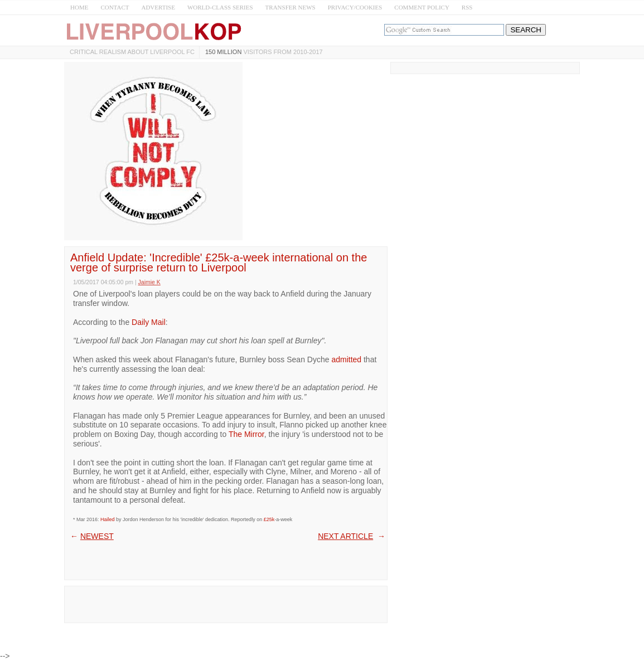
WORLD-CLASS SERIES (220, 7)
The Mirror (246, 434)
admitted (346, 359)
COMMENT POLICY (422, 7)
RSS (467, 7)
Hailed (108, 519)
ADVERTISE (158, 7)
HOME (79, 7)
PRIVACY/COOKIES (355, 7)
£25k (269, 519)
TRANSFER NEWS (290, 7)
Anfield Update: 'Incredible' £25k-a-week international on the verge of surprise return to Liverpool (219, 263)
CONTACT (115, 7)
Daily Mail (149, 322)
